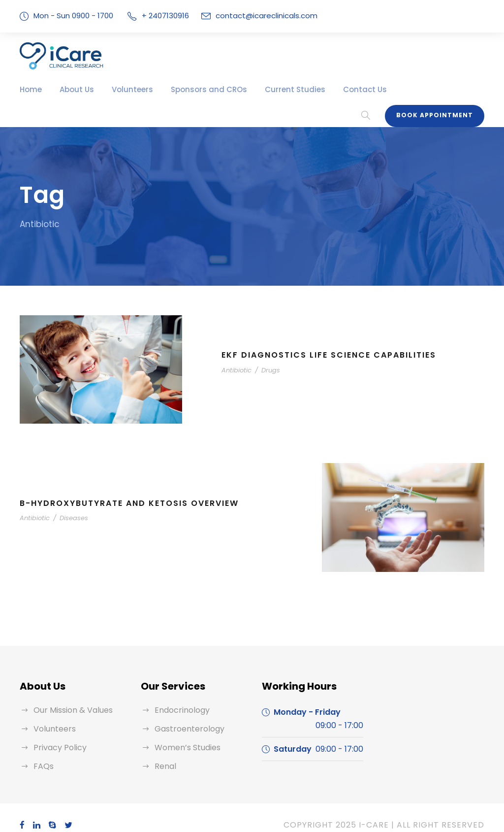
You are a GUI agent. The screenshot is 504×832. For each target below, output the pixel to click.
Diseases (67, 503)
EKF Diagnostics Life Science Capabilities (334, 340)
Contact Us (330, 89)
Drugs (265, 355)
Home (30, 89)
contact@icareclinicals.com (256, 16)
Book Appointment (438, 87)
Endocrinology (179, 695)
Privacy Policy (58, 732)
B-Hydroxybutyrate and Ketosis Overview (133, 488)
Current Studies (269, 89)
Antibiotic (235, 355)
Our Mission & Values (71, 695)
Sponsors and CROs (192, 89)
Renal (165, 751)
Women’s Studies (185, 732)
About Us (72, 89)
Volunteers (123, 89)
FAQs (43, 751)
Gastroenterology (185, 714)
